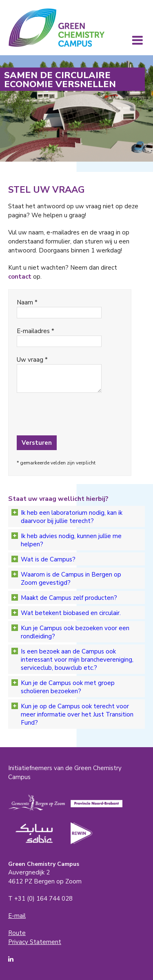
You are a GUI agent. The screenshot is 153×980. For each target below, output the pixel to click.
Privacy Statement (35, 942)
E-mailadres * (35, 331)
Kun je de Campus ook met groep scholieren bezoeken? (63, 687)
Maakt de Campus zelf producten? (64, 598)
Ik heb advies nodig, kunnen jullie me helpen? (67, 540)
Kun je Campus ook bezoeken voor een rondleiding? (70, 632)
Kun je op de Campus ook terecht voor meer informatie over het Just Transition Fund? (72, 714)
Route (17, 933)
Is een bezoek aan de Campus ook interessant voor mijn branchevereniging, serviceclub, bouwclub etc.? (72, 660)
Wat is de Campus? (43, 559)
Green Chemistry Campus (57, 28)
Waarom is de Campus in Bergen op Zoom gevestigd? (66, 579)
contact (20, 277)
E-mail (17, 916)
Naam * (27, 302)
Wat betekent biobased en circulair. (66, 613)
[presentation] (60, 415)
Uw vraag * (32, 360)
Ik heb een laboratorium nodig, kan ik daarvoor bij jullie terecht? (67, 517)
